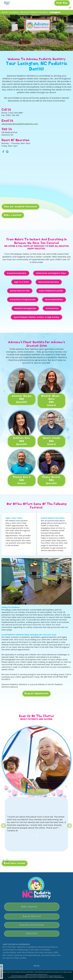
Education (28, 933)
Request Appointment (37, 694)
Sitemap (37, 966)
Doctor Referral (28, 916)
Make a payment (13, 215)
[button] (11, 824)
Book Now (62, 3)
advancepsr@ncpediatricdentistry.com (20, 124)
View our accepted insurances (21, 207)
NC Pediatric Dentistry (19, 972)
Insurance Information (28, 925)
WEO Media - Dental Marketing (36, 972)
